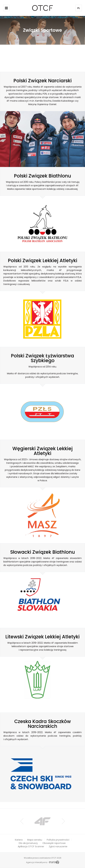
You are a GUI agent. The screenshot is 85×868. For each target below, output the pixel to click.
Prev (22, 821)
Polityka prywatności (58, 840)
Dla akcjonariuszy (28, 843)
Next (63, 821)
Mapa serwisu (35, 840)
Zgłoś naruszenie (58, 846)
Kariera (19, 840)
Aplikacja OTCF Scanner (31, 846)
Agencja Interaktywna (37, 862)
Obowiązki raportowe (54, 843)
